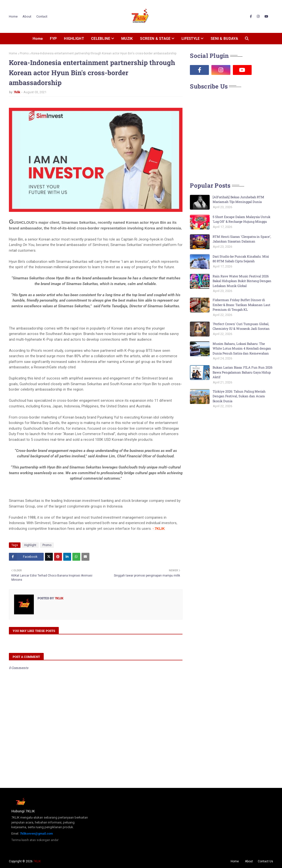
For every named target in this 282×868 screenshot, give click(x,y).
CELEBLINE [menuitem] (101, 39)
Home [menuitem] (38, 39)
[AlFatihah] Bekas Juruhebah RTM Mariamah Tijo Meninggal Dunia (238, 200)
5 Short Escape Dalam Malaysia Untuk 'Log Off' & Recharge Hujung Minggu (242, 219)
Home (13, 16)
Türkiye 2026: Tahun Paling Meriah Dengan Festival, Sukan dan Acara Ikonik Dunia (239, 396)
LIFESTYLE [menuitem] (191, 39)
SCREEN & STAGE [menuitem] (155, 39)
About (27, 16)
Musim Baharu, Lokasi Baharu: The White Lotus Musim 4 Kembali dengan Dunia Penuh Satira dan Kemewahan (242, 348)
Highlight (30, 545)
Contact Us (265, 861)
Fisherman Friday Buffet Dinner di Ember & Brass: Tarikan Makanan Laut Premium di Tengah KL (242, 305)
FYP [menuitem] (53, 39)
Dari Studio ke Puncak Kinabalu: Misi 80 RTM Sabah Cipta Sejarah (241, 259)
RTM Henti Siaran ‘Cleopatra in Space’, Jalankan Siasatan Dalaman (242, 239)
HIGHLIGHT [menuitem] (74, 39)
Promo (24, 53)
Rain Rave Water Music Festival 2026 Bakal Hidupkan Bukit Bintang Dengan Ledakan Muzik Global (242, 281)
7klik (17, 92)
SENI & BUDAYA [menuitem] (224, 39)
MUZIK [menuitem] (127, 39)
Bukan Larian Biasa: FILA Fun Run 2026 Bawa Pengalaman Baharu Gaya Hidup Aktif (242, 372)
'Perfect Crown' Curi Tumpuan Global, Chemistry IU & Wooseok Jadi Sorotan (241, 326)
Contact (42, 16)
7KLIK (37, 861)
